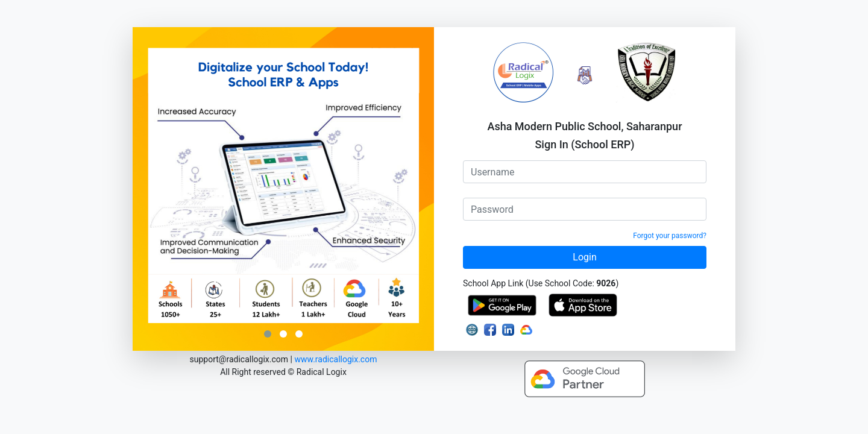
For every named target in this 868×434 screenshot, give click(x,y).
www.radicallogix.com (335, 359)
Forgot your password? (670, 236)
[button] (268, 336)
